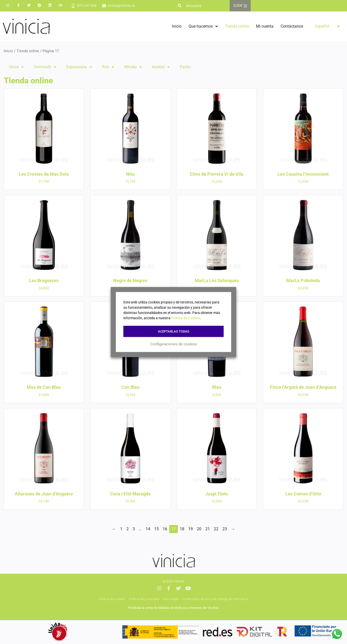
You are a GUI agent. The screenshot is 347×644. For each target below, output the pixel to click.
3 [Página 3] (134, 529)
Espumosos (79, 67)
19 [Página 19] (191, 529)
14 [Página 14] (148, 529)
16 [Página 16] (165, 529)
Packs (185, 67)
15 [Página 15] (156, 529)
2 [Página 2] (127, 529)
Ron (108, 67)
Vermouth (45, 67)
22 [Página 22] (216, 529)
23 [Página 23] (225, 529)
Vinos (16, 67)
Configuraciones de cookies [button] (174, 344)
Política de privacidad (144, 599)
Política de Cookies (186, 318)
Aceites (161, 67)
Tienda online (237, 26)
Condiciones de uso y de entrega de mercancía (215, 599)
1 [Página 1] (121, 529)
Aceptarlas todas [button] (174, 331)
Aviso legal (171, 599)
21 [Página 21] (208, 529)
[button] (180, 6)
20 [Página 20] (199, 529)
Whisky (133, 67)
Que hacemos (203, 26)
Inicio (177, 26)
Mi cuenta (194, 6)
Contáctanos (292, 26)
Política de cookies (112, 599)
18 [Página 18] (182, 529)
